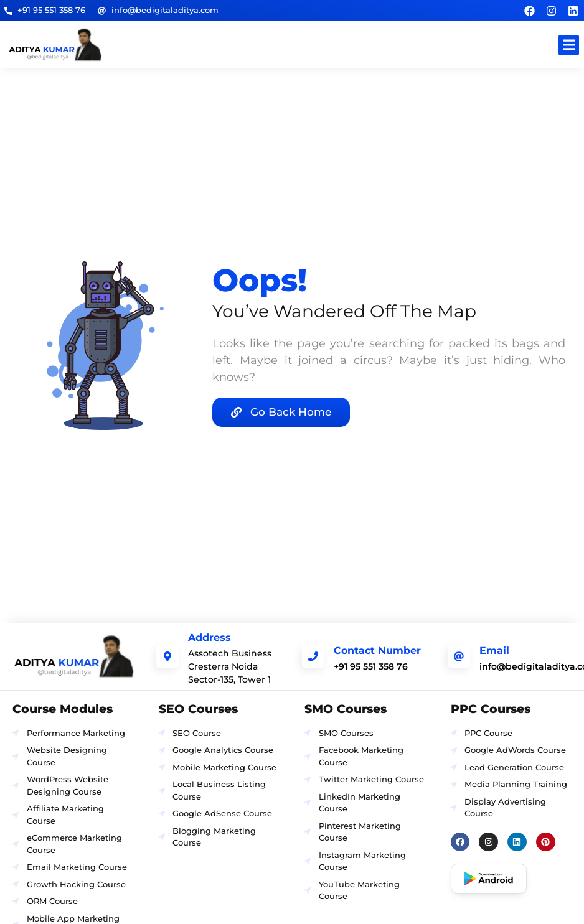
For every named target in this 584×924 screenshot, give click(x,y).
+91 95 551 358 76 (371, 666)
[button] (569, 45)
